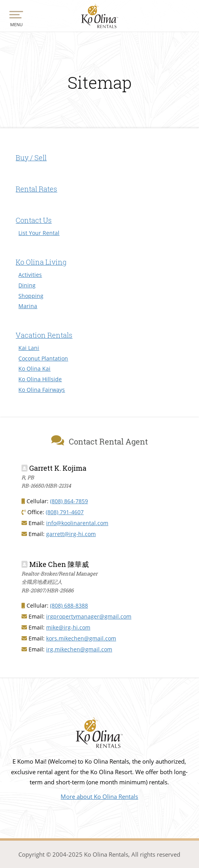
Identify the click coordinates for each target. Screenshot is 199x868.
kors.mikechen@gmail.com (81, 638)
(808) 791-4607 (65, 512)
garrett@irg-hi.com (71, 534)
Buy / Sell (31, 158)
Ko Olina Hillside (40, 379)
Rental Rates (36, 189)
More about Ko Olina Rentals (99, 796)
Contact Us (34, 220)
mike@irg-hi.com (68, 627)
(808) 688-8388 (69, 605)
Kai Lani (29, 348)
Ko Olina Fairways (42, 390)
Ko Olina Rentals (99, 17)
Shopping (31, 296)
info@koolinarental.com (77, 523)
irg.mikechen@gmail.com (79, 649)
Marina (28, 306)
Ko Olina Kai (34, 369)
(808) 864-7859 (69, 501)
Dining (27, 285)
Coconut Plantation (43, 358)
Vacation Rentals (44, 335)
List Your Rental (39, 233)
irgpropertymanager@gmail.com (89, 616)
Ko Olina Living (41, 262)
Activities (30, 275)
